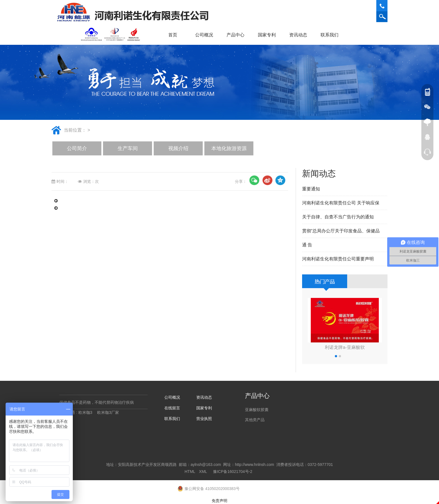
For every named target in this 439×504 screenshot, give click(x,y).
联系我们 (331, 35)
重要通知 (311, 189)
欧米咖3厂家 (108, 412)
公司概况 (206, 35)
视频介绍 (178, 148)
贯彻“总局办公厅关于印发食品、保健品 (341, 231)
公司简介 (77, 148)
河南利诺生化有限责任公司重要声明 (338, 259)
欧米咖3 (85, 412)
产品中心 (237, 35)
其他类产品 (255, 420)
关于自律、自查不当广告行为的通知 (338, 217)
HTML (190, 472)
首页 (173, 35)
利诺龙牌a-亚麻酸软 (345, 347)
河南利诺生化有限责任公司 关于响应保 (341, 203)
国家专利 (267, 35)
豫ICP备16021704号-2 (233, 472)
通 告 (307, 245)
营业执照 (204, 419)
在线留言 (172, 408)
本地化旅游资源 (229, 148)
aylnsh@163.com (206, 465)
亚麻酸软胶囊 (257, 410)
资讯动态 (300, 35)
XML (203, 472)
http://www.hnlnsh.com (254, 465)
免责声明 (219, 501)
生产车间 (128, 148)
